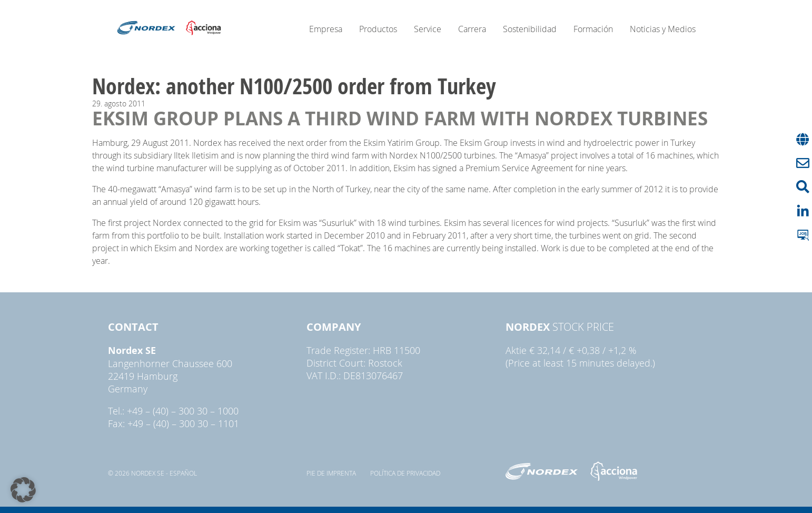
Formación (593, 29)
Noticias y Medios (663, 29)
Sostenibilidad (530, 29)
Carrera (472, 29)
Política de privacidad (405, 473)
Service (428, 29)
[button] (23, 490)
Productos (378, 29)
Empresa (326, 29)
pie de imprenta (331, 473)
